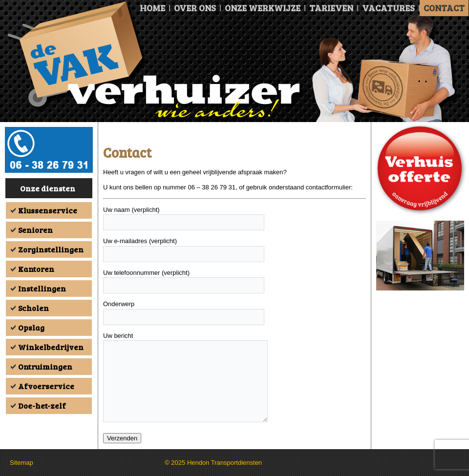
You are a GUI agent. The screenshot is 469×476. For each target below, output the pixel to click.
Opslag (31, 327)
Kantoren (36, 269)
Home (152, 8)
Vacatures (388, 8)
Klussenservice (48, 210)
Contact (444, 8)
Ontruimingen (45, 366)
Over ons (195, 8)
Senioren (35, 230)
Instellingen (42, 288)
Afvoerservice (46, 386)
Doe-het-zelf (42, 405)
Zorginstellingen (51, 249)
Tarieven (331, 8)
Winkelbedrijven (51, 347)
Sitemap (21, 463)
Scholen (33, 308)
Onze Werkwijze (263, 8)
